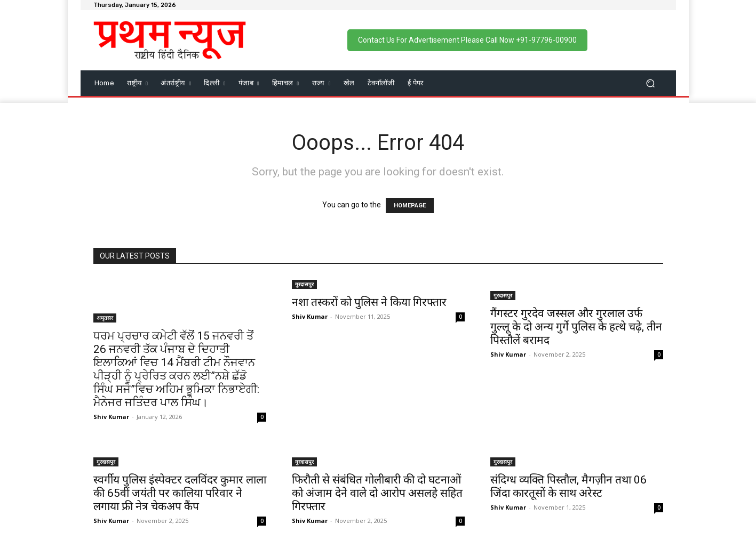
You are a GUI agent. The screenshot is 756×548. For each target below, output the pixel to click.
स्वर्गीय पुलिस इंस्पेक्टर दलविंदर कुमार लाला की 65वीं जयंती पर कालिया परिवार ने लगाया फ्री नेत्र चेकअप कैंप (180, 493)
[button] (651, 83)
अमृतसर (105, 318)
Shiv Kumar (111, 417)
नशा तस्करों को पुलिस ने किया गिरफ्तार (369, 302)
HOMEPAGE (410, 205)
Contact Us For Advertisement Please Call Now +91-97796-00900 (467, 40)
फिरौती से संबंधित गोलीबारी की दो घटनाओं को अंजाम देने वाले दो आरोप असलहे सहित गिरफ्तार (377, 493)
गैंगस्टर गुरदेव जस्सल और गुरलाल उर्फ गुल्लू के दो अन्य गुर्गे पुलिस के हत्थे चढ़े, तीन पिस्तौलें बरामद (576, 327)
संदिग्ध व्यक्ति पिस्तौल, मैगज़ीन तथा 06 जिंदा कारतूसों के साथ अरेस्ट (568, 486)
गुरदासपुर (304, 284)
